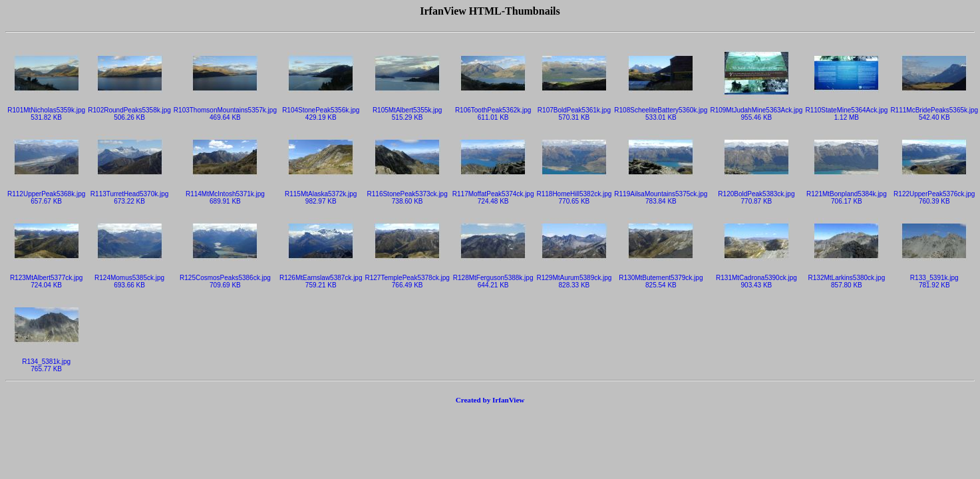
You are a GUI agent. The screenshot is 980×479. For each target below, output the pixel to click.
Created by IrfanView (490, 400)
